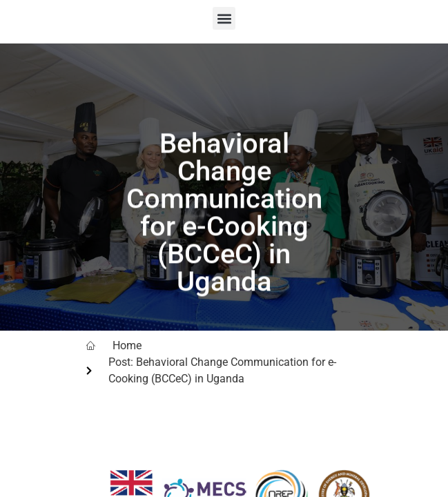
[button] (224, 18)
